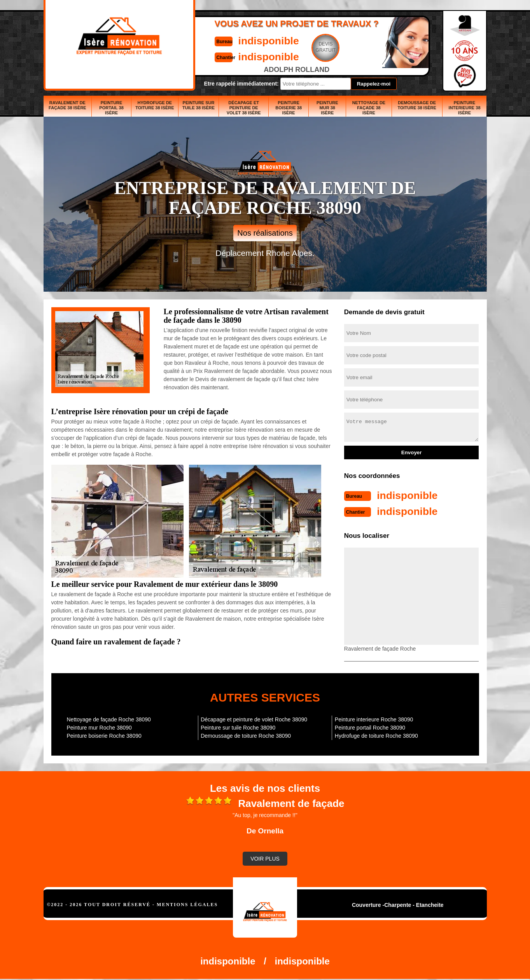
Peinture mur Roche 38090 (99, 727)
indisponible (242, 40)
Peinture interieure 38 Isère (465, 108)
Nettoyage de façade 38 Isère (369, 108)
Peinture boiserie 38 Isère (289, 108)
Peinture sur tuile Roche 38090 (238, 727)
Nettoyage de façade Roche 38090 (109, 719)
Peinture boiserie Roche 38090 (104, 735)
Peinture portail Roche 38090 (370, 727)
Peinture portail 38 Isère (111, 108)
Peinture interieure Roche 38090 (374, 719)
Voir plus (265, 858)
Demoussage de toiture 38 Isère (417, 105)
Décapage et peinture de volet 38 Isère (244, 108)
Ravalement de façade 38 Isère (67, 105)
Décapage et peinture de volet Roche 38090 (254, 719)
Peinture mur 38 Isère (327, 108)
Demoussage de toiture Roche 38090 (246, 735)
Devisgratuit (301, 47)
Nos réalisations (265, 233)
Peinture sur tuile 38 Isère (199, 105)
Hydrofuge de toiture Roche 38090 (376, 735)
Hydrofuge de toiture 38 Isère (155, 105)
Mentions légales (187, 904)
